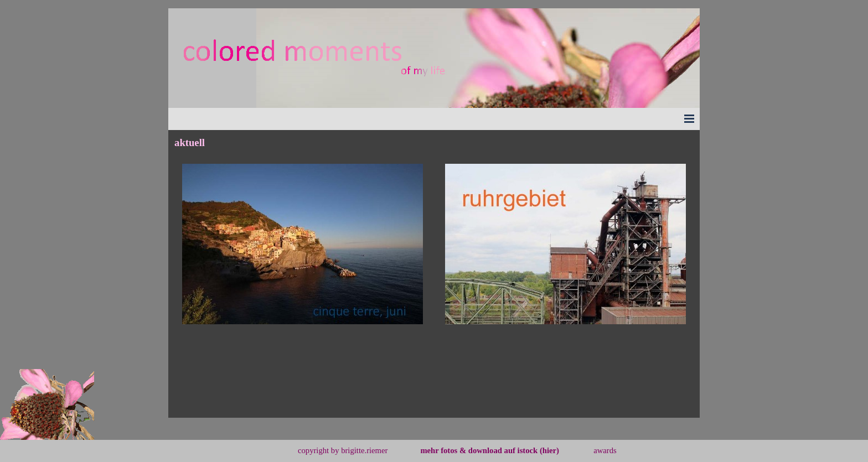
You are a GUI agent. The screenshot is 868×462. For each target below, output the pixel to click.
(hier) (549, 450)
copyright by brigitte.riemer (343, 450)
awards (605, 450)
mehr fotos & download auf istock (479, 450)
